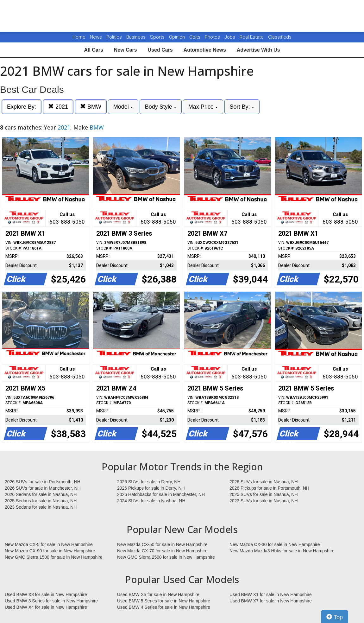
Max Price (203, 107)
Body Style (161, 107)
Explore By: (22, 107)
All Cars (93, 50)
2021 (58, 107)
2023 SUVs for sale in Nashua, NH (264, 501)
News (96, 37)
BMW (91, 107)
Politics (114, 37)
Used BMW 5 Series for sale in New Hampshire (164, 601)
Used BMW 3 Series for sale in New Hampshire (51, 601)
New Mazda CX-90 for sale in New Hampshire (50, 551)
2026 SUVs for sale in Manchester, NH (43, 488)
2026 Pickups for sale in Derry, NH (151, 488)
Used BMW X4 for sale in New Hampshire (46, 607)
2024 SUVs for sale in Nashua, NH (151, 501)
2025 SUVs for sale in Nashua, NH (264, 494)
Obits (195, 37)
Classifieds (280, 37)
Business (137, 37)
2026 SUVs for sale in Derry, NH (149, 482)
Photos (213, 37)
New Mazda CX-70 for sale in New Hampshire (162, 551)
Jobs (230, 37)
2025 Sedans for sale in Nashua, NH (41, 501)
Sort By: (242, 107)
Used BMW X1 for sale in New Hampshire (271, 594)
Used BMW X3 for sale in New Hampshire (46, 594)
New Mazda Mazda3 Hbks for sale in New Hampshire (282, 551)
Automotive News (205, 50)
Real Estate (252, 37)
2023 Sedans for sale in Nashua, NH (41, 507)
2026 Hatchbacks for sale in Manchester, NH (161, 494)
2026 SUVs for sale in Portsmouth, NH (43, 482)
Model (123, 107)
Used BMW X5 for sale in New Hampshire (158, 594)
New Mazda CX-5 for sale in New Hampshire (49, 544)
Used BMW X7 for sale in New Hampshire (271, 601)
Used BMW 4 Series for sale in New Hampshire (164, 607)
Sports (158, 37)
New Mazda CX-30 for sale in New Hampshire (275, 544)
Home (79, 37)
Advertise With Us (258, 50)
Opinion (178, 37)
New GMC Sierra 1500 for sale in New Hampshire (54, 557)
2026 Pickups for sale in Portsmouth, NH (269, 488)
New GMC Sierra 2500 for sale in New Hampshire (166, 557)
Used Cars (160, 50)
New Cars (126, 50)
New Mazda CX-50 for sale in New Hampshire (162, 544)
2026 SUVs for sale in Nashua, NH (264, 482)
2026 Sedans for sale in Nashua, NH (41, 494)
